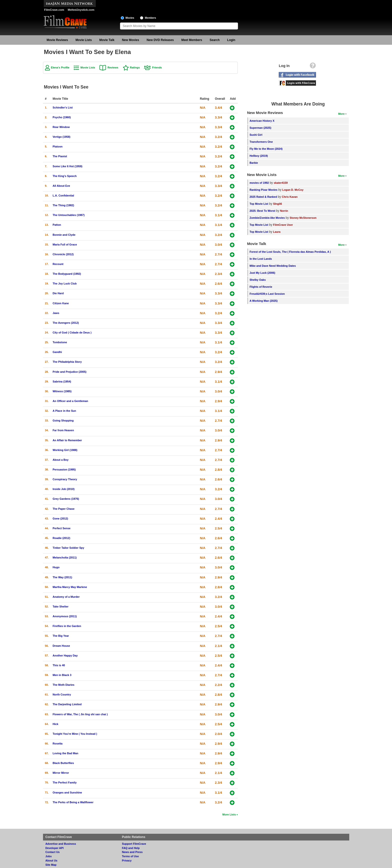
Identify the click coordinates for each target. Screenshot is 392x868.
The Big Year (61, 636)
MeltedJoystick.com (81, 10)
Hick (56, 724)
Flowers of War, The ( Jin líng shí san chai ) (80, 714)
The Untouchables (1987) (69, 215)
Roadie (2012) (61, 538)
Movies (130, 18)
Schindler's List (63, 107)
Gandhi (57, 352)
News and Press (132, 852)
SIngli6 (277, 204)
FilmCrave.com (54, 10)
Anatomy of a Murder (66, 597)
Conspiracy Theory (65, 479)
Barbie (254, 163)
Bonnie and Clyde (64, 235)
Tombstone (60, 342)
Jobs (49, 856)
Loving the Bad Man (66, 753)
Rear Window (61, 127)
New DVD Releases (160, 40)
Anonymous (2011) (65, 616)
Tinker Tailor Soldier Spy (68, 548)
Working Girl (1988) (65, 450)
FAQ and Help (131, 848)
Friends (157, 67)
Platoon (58, 146)
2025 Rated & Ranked (263, 197)
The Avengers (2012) (66, 323)
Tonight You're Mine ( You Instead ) (75, 734)
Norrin (284, 211)
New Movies (131, 40)
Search (215, 40)
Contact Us (53, 852)
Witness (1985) (62, 391)
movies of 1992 (259, 183)
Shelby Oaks (258, 280)
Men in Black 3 (62, 675)
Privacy (127, 860)
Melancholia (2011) (65, 557)
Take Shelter (61, 606)
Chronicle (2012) (63, 254)
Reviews (113, 67)
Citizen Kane (61, 303)
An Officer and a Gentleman (70, 401)
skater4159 (281, 183)
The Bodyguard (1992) (67, 274)
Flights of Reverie (261, 287)
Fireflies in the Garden (67, 626)
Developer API (55, 848)
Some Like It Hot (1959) (68, 166)
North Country (62, 694)
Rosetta (58, 743)
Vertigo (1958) (62, 137)
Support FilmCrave (134, 844)
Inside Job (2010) (64, 489)
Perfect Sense (62, 528)
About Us (51, 860)
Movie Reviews (57, 40)
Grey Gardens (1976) (66, 499)
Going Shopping (63, 420)
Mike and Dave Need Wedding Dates (273, 266)
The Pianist (60, 156)
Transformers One (261, 142)
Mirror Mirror (61, 773)
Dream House (61, 646)
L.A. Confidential (63, 195)
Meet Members (192, 40)
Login (231, 40)
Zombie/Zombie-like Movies (267, 218)
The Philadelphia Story (67, 362)
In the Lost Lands (261, 259)
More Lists (229, 814)
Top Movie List (259, 204)
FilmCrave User (283, 225)
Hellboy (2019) (259, 156)
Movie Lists (84, 40)
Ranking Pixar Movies (263, 190)
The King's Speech (65, 176)
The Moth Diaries (64, 685)
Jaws (56, 313)
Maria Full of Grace (65, 244)
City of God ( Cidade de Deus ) (72, 332)
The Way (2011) (62, 577)
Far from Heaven (63, 430)
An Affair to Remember (67, 440)
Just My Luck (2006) (262, 273)
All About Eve (61, 186)
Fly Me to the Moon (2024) (266, 149)
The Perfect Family (65, 782)
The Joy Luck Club (65, 283)
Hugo (56, 567)
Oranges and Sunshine (67, 792)
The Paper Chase (64, 509)
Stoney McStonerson (303, 218)
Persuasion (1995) (64, 469)
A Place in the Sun (64, 411)
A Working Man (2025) (263, 301)
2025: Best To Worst (263, 211)
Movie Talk (107, 40)
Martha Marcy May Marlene (70, 587)
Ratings (135, 67)
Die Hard (58, 293)
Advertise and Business (61, 844)
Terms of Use (130, 856)
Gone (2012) (60, 518)
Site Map (51, 865)
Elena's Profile (60, 67)
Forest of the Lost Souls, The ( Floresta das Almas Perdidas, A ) (290, 252)
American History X (262, 121)
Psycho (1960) (62, 117)
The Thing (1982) (63, 205)
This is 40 (59, 665)
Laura (277, 232)
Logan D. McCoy (293, 190)
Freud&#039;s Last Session (267, 294)
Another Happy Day (65, 655)
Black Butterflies (63, 763)
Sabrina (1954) (62, 381)
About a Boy (61, 460)
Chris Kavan (290, 197)
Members (150, 18)
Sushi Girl (256, 135)
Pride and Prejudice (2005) (70, 372)
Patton (57, 225)
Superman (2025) (260, 128)
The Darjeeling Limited (67, 704)
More (341, 114)
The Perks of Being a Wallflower (73, 802)
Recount (58, 264)
